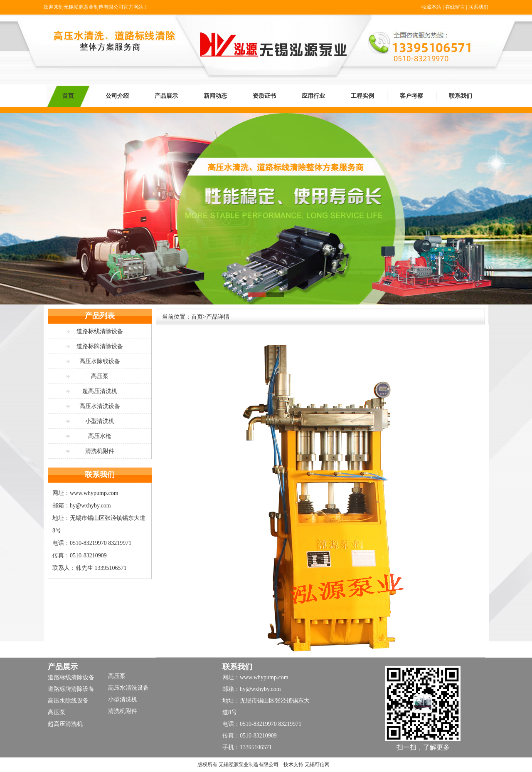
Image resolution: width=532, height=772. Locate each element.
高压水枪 (100, 436)
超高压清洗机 (100, 391)
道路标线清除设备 (100, 331)
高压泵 (100, 376)
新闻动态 (215, 96)
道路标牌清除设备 (100, 346)
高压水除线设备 (100, 361)
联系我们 (461, 96)
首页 (68, 96)
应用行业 (313, 96)
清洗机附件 (100, 451)
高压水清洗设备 (100, 406)
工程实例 (362, 96)
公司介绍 (117, 96)
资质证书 (264, 96)
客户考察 (411, 96)
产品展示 (166, 96)
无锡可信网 (317, 765)
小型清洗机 (100, 421)
